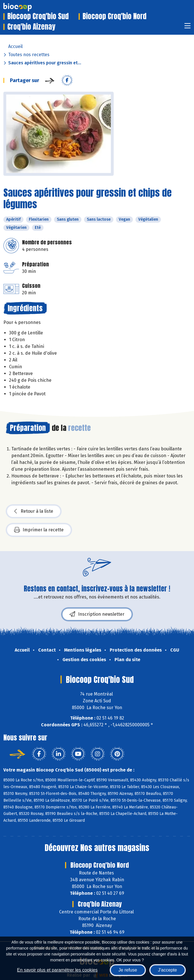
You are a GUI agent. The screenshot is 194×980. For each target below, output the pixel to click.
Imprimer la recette (39, 530)
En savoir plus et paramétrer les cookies (57, 970)
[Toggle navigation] (187, 28)
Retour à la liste (34, 511)
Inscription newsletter (97, 614)
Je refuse (128, 970)
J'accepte (168, 970)
